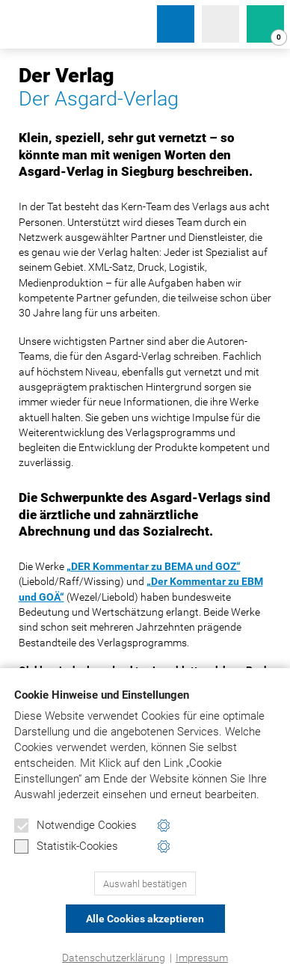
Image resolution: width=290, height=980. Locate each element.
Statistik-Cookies (66, 847)
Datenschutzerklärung (114, 958)
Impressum (202, 958)
